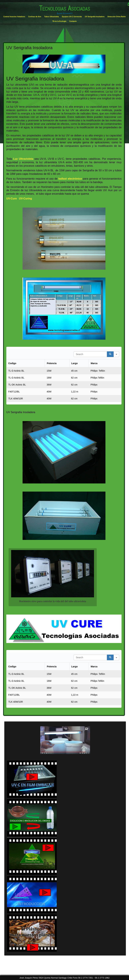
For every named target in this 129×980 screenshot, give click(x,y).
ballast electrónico (70, 179)
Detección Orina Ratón (117, 17)
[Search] (110, 354)
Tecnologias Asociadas (65, 8)
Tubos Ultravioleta (52, 17)
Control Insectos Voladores (14, 17)
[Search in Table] (90, 354)
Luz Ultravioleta (23, 159)
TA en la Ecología (59, 21)
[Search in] (116, 354)
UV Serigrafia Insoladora (95, 17)
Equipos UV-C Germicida (72, 17)
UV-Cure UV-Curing (19, 199)
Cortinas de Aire (35, 17)
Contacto (73, 21)
